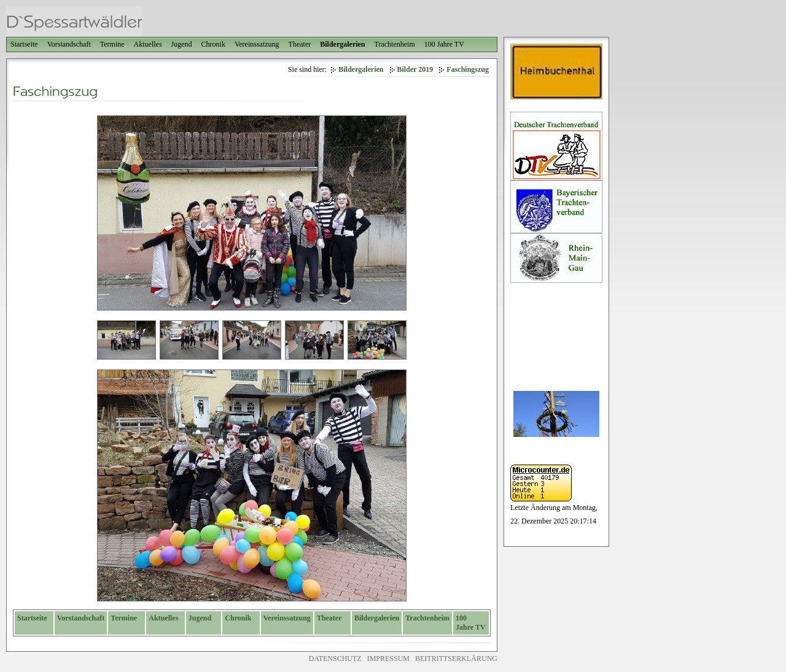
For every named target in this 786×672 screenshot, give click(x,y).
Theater (300, 44)
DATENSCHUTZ (335, 658)
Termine (112, 44)
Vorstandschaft (69, 44)
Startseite (24, 44)
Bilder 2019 (415, 69)
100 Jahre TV (444, 44)
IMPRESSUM (388, 658)
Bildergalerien (342, 44)
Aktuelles (148, 44)
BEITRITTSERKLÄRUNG (456, 658)
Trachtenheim (395, 44)
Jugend (182, 44)
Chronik (213, 44)
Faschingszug (468, 69)
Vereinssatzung (257, 44)
